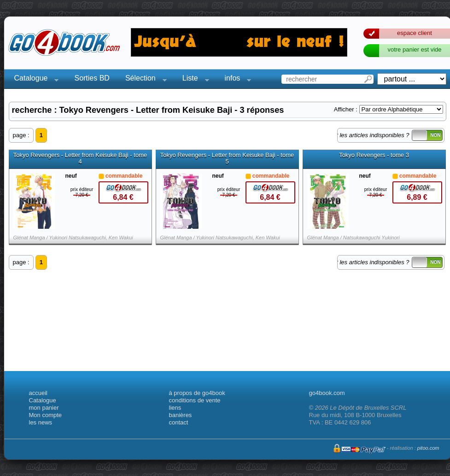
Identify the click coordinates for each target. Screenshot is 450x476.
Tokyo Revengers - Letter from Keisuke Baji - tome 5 (227, 158)
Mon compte (46, 415)
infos (235, 79)
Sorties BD (92, 78)
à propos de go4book (197, 393)
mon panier (44, 408)
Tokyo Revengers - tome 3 (374, 155)
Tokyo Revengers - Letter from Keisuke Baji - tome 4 (80, 158)
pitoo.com (428, 448)
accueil (38, 393)
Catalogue (34, 79)
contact (179, 422)
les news (41, 422)
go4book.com (327, 393)
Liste (193, 79)
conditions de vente (195, 400)
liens (175, 408)
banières (181, 415)
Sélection (143, 79)
